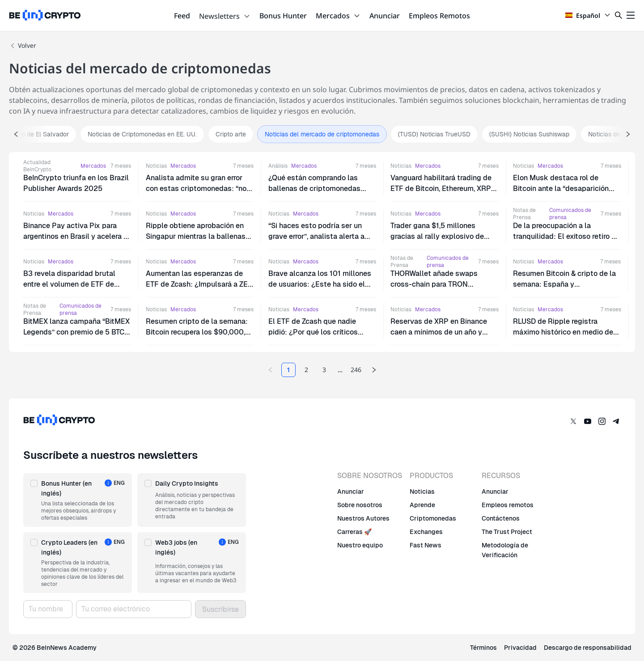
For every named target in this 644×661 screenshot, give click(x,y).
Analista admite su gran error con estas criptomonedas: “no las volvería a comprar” (196, 189)
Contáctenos (501, 518)
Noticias (156, 166)
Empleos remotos (508, 505)
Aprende (422, 505)
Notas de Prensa (524, 214)
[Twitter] (573, 421)
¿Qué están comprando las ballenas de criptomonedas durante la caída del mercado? (319, 189)
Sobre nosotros (360, 505)
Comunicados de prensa (570, 214)
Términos (483, 648)
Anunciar (385, 16)
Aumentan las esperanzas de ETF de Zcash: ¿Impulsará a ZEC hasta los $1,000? (199, 284)
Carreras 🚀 (354, 532)
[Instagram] (602, 421)
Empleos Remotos (439, 16)
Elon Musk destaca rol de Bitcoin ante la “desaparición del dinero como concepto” (561, 189)
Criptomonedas (433, 518)
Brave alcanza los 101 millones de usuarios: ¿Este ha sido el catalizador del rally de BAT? (320, 284)
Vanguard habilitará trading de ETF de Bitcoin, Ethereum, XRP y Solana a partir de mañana (444, 189)
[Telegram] (616, 421)
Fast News (426, 545)
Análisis (278, 166)
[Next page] (374, 370)
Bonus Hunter (283, 16)
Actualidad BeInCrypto (37, 166)
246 (356, 370)
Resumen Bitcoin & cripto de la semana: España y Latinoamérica (564, 284)
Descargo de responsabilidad (588, 648)
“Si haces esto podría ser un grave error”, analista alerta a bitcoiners (316, 236)
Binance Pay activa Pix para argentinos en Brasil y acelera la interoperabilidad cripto (76, 236)
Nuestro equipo (360, 545)
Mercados (338, 16)
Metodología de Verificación (505, 550)
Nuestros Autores (363, 518)
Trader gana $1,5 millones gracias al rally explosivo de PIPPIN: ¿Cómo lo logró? (437, 236)
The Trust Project (507, 532)
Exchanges (426, 532)
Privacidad (520, 648)
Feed (182, 16)
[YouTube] (588, 421)
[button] (78, 500)
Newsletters (225, 16)
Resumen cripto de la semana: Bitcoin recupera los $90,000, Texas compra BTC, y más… (197, 332)
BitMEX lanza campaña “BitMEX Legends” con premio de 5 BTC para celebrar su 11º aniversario (76, 332)
